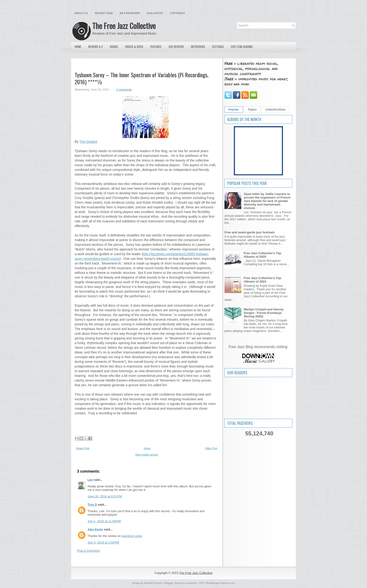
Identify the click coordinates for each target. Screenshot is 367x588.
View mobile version (147, 455)
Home (78, 47)
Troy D (92, 505)
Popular (234, 110)
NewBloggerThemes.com (221, 583)
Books (114, 47)
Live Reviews (176, 47)
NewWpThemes (153, 583)
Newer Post (83, 448)
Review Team (104, 13)
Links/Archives (275, 110)
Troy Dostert (88, 142)
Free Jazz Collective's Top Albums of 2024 (262, 280)
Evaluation (155, 13)
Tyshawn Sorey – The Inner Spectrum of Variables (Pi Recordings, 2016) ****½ (141, 78)
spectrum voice (132, 536)
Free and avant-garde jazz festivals (250, 232)
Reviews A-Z (96, 47)
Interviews (198, 47)
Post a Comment (88, 551)
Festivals (218, 47)
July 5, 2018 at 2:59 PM (103, 542)
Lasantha (192, 583)
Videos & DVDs (134, 47)
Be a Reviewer (130, 13)
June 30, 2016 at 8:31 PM (105, 496)
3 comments (124, 90)
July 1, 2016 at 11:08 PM (104, 521)
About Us (81, 13)
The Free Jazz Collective (124, 26)
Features (156, 47)
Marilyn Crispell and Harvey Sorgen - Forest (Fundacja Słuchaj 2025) (264, 313)
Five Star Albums (242, 47)
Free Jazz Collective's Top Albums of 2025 (262, 255)
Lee (90, 480)
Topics (252, 110)
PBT (202, 583)
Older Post (211, 448)
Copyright (178, 13)
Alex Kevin (95, 529)
